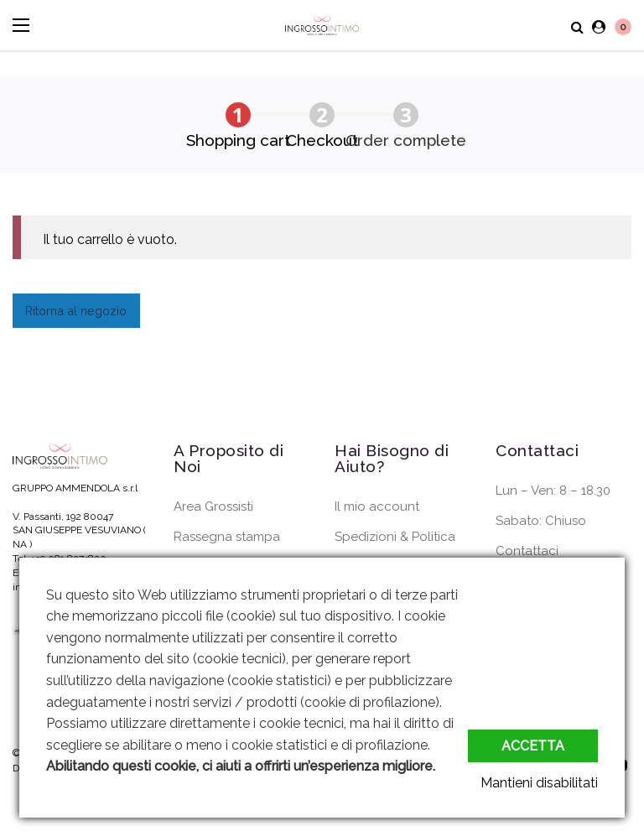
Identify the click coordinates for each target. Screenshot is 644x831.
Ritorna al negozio (76, 311)
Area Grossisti (213, 506)
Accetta (533, 746)
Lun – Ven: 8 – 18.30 (553, 491)
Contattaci (527, 551)
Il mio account (377, 506)
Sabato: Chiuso (541, 521)
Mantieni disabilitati (539, 783)
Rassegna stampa (227, 537)
